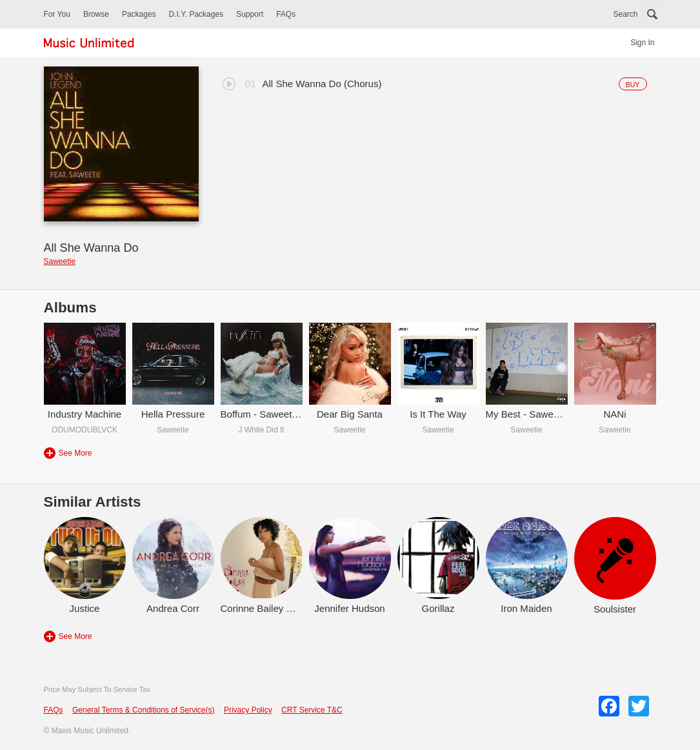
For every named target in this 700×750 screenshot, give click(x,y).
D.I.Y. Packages (196, 14)
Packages (139, 14)
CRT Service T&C (312, 710)
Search (625, 14)
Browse (96, 14)
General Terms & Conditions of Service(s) (144, 710)
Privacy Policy (248, 710)
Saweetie (60, 261)
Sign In (642, 43)
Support (250, 14)
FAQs (286, 14)
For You (57, 14)
